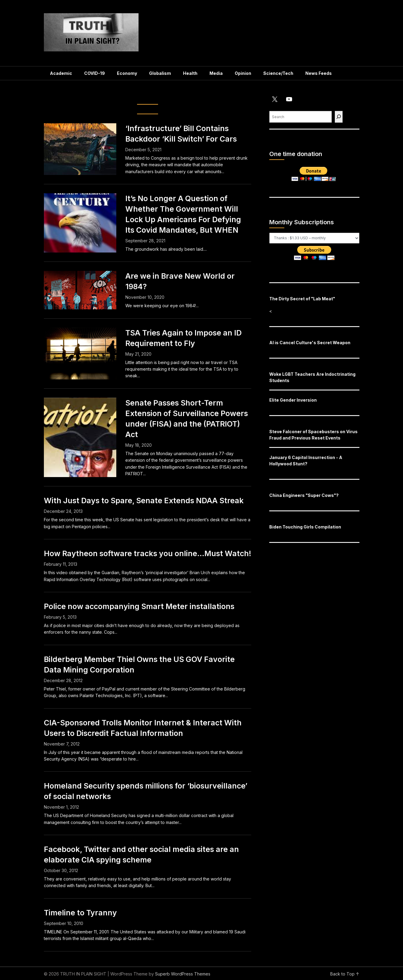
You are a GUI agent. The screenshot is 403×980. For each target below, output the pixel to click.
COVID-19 (95, 73)
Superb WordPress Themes (183, 974)
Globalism (160, 73)
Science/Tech (278, 73)
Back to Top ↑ (345, 974)
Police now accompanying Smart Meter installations (139, 606)
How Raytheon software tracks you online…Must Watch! (148, 553)
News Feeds (319, 73)
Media (216, 73)
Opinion (243, 73)
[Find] (339, 117)
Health (190, 73)
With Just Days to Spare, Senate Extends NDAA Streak (144, 501)
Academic (61, 73)
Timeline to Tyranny (80, 913)
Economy (127, 73)
